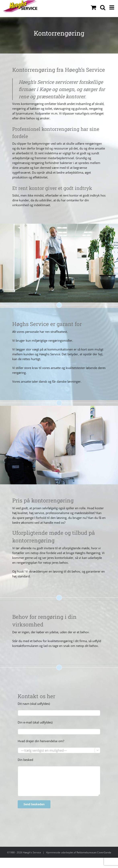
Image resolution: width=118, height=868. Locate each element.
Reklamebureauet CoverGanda (94, 852)
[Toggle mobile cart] (93, 7)
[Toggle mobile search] (103, 7)
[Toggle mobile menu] (112, 7)
